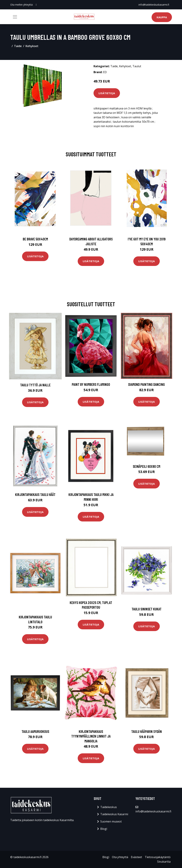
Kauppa (162, 17)
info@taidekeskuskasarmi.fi (154, 5)
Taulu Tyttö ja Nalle (35, 385)
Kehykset (32, 46)
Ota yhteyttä (120, 857)
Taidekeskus (109, 807)
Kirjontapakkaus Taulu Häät (35, 494)
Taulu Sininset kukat (147, 609)
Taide (18, 46)
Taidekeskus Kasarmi (114, 814)
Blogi (104, 829)
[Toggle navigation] (15, 17)
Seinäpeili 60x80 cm (147, 466)
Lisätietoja (107, 93)
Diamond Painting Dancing (147, 384)
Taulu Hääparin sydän (147, 731)
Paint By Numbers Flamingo (91, 384)
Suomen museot (111, 821)
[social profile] (36, 5)
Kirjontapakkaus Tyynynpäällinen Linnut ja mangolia (91, 736)
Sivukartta (164, 862)
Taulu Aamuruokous (35, 731)
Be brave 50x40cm (35, 239)
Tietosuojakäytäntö (158, 857)
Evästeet (136, 857)
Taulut (137, 66)
